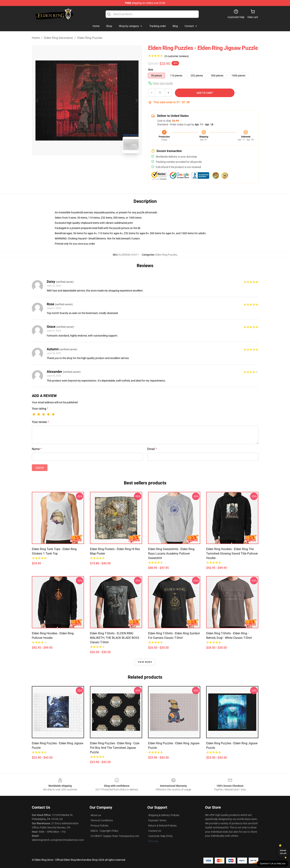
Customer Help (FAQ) (160, 836)
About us (96, 815)
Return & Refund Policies (162, 826)
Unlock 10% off (283, 852)
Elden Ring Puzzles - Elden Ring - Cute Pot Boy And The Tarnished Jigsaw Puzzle (115, 748)
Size (151, 70)
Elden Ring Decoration (58, 38)
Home (36, 38)
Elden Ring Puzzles (90, 38)
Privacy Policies (99, 826)
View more (145, 662)
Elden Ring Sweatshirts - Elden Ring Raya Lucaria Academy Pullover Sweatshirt (171, 554)
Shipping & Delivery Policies (164, 815)
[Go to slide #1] (77, 164)
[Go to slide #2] (97, 164)
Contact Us (155, 831)
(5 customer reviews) (177, 56)
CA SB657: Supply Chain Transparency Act (115, 836)
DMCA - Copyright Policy (104, 831)
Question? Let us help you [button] (273, 864)
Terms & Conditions (102, 820)
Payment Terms (157, 820)
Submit (40, 468)
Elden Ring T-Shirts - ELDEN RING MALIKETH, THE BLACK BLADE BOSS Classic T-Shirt (115, 638)
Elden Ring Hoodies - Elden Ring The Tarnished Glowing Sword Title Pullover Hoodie (232, 554)
